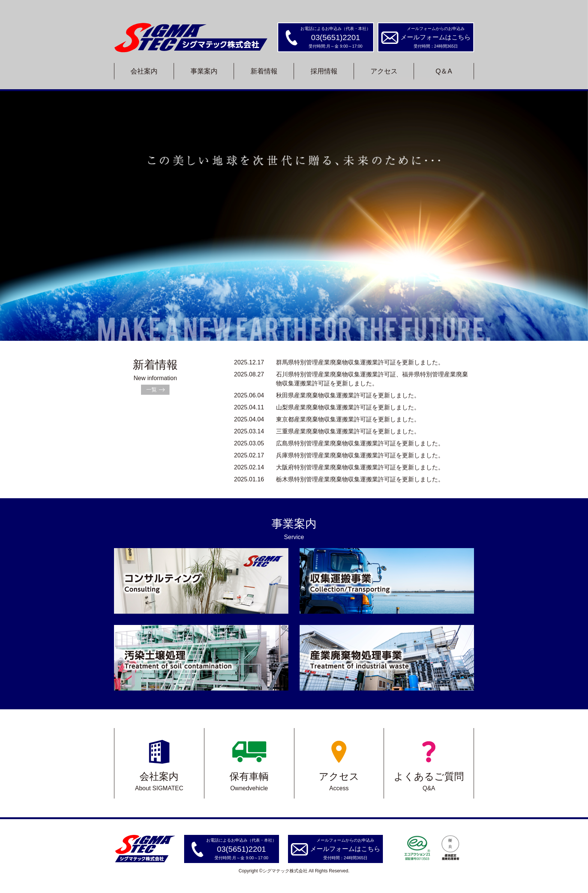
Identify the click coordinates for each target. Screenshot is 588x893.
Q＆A (444, 71)
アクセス (384, 71)
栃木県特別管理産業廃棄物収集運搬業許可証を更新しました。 (339, 479)
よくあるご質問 (429, 763)
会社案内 (144, 71)
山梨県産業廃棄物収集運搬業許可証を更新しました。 (327, 407)
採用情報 (324, 71)
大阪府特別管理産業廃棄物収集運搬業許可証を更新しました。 (339, 467)
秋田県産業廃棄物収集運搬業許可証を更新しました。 (327, 395)
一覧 (151, 390)
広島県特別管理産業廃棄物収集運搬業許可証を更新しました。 (339, 443)
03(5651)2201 (336, 37)
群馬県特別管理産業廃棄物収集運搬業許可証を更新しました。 (339, 362)
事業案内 (204, 71)
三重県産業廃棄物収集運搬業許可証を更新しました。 (327, 431)
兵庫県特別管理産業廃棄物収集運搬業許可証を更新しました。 (339, 455)
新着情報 (264, 71)
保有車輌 (249, 763)
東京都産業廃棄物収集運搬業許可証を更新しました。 (327, 419)
